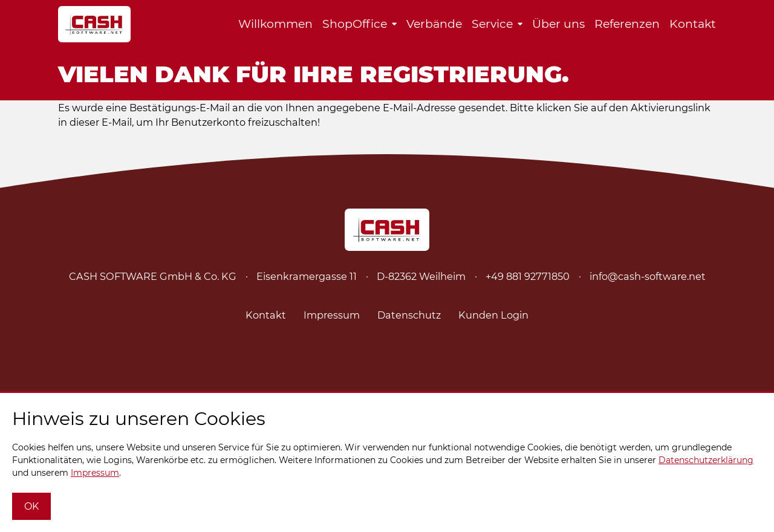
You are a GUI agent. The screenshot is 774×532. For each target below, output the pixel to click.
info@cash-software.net (648, 276)
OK (31, 506)
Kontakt (693, 24)
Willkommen (275, 24)
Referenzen (627, 24)
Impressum (332, 315)
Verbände (434, 24)
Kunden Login (493, 315)
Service (492, 24)
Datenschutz (409, 315)
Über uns (558, 24)
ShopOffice (355, 24)
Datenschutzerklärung (706, 460)
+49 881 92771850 (528, 276)
